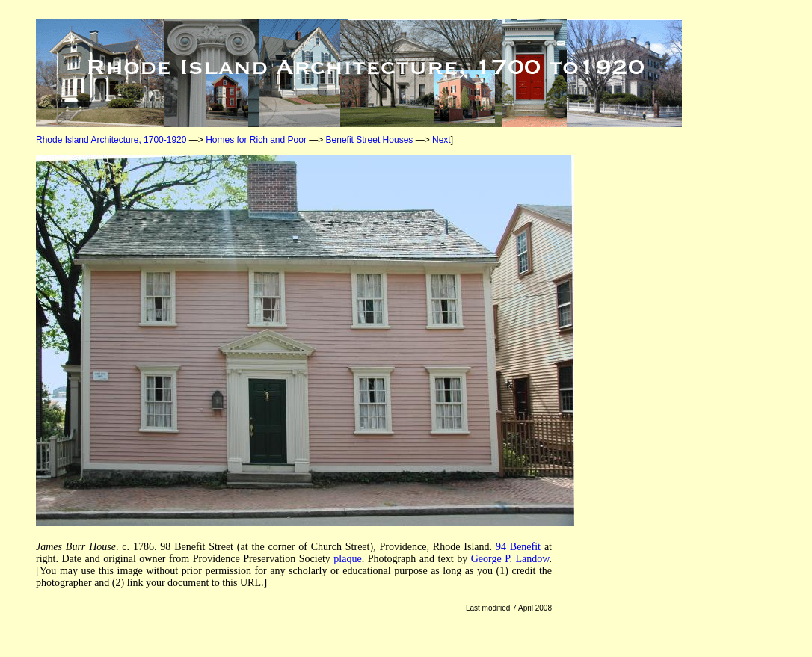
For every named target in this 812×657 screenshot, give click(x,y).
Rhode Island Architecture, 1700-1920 (111, 140)
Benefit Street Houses (370, 140)
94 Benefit (518, 547)
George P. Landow (510, 559)
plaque (347, 559)
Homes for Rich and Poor (256, 140)
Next (442, 140)
